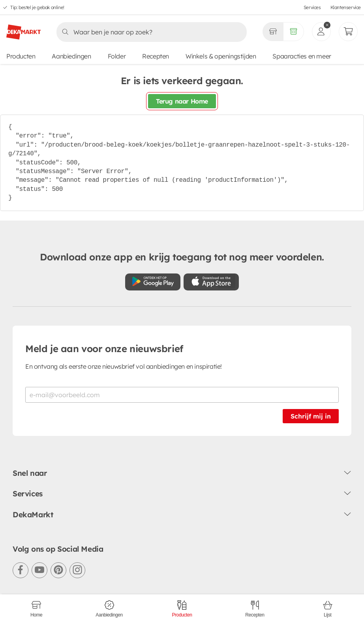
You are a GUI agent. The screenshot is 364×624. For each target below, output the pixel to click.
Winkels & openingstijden (221, 56)
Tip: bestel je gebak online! (37, 7)
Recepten (156, 56)
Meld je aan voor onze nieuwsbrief (104, 349)
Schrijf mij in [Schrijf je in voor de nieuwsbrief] (311, 416)
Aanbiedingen (71, 56)
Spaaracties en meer (302, 56)
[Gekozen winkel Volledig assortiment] (273, 32)
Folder (117, 56)
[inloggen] (321, 32)
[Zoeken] (149, 32)
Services (312, 7)
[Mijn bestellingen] (348, 32)
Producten (21, 56)
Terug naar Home (182, 101)
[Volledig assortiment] (294, 32)
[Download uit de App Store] (211, 282)
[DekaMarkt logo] (23, 29)
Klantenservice (346, 7)
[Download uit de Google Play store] (153, 282)
